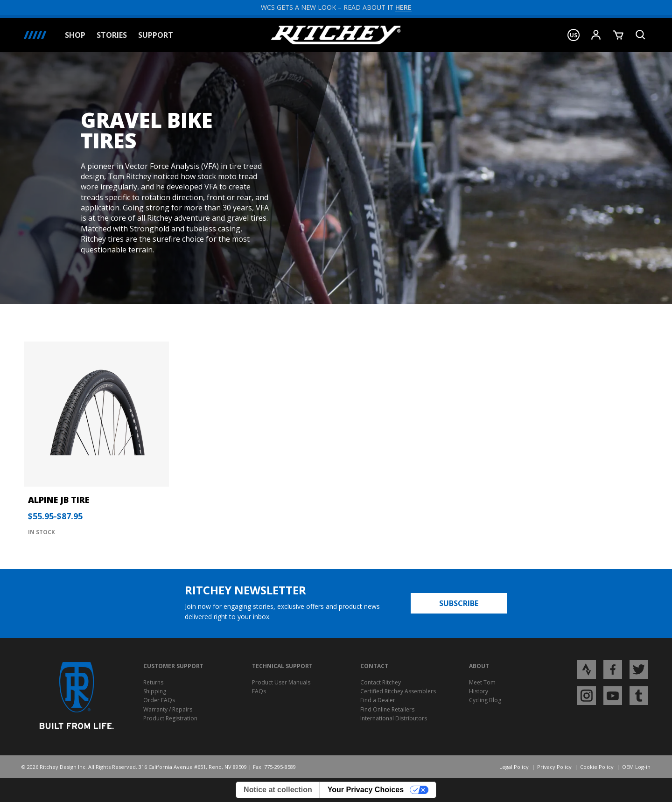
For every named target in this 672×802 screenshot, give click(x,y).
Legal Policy (514, 767)
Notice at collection (278, 790)
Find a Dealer (378, 700)
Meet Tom (482, 682)
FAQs (259, 691)
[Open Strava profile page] (587, 669)
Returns (153, 682)
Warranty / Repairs (168, 709)
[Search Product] (641, 35)
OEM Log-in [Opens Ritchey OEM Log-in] (636, 767)
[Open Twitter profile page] (639, 669)
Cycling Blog (485, 700)
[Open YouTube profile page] (613, 695)
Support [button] (156, 35)
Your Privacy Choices (366, 790)
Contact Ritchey (381, 682)
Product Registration (170, 718)
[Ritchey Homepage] (336, 35)
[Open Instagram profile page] (587, 695)
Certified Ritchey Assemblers (398, 691)
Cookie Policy (597, 767)
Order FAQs (159, 700)
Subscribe (459, 603)
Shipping (155, 691)
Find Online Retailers (387, 709)
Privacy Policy (554, 767)
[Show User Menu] (596, 35)
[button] (574, 35)
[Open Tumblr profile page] (639, 695)
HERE (403, 7)
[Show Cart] (618, 35)
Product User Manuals (281, 682)
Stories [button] (112, 35)
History (479, 691)
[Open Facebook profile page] (613, 669)
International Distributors (394, 718)
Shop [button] (75, 35)
